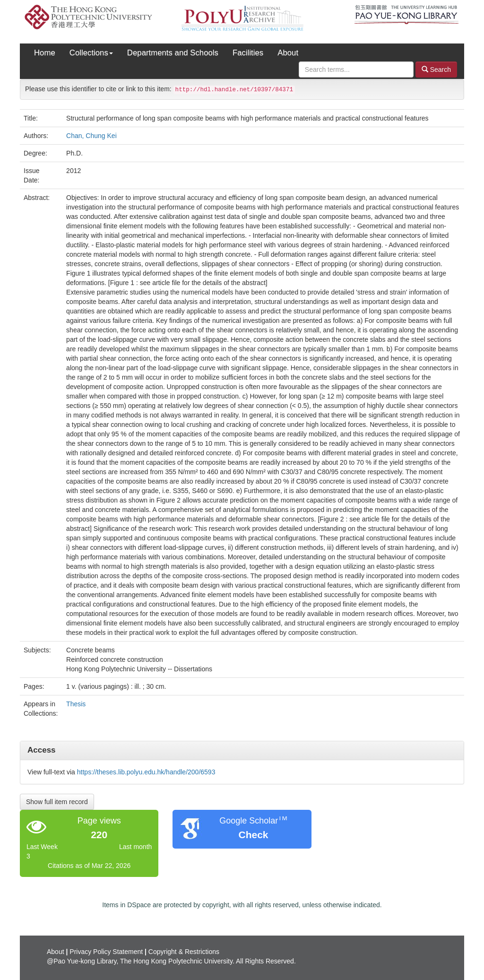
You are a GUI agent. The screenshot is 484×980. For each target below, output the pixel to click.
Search (436, 69)
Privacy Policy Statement (106, 952)
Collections (91, 53)
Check (253, 835)
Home (45, 53)
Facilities (248, 53)
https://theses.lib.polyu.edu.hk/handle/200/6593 (146, 772)
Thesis (76, 704)
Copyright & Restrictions (184, 952)
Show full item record (57, 802)
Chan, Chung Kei (91, 136)
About (288, 53)
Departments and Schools (173, 53)
